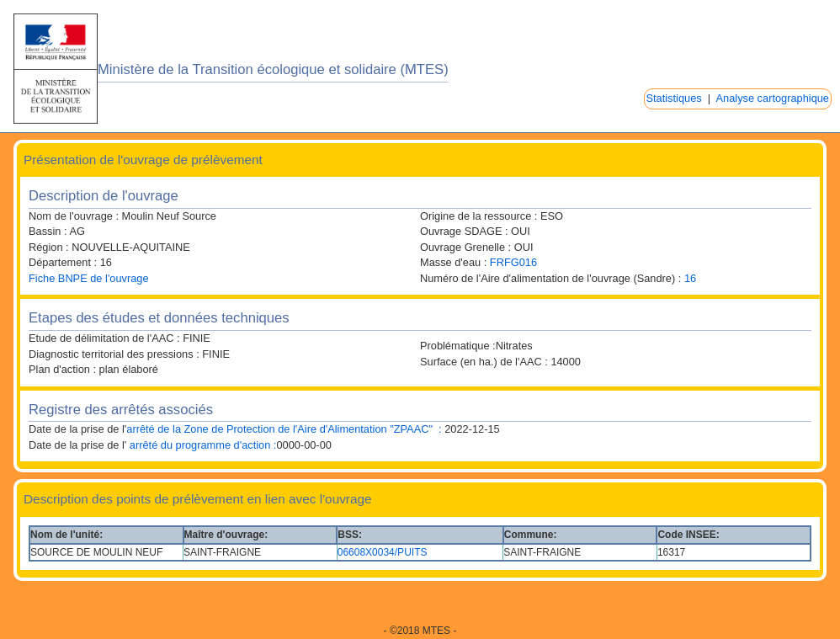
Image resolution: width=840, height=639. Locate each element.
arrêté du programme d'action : (201, 445)
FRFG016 (513, 262)
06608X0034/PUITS (383, 552)
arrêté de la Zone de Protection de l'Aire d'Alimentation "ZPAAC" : (284, 429)
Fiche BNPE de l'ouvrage (89, 278)
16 (690, 278)
